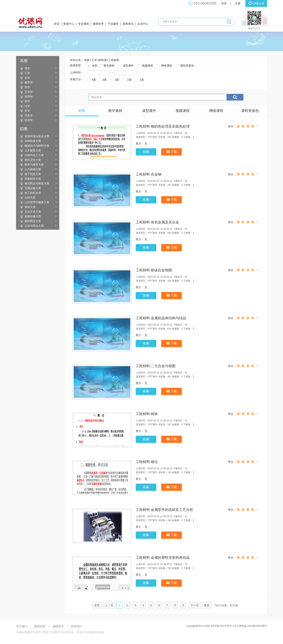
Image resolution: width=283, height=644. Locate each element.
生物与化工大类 (34, 155)
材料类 (103, 60)
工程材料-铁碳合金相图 (154, 270)
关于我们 (22, 626)
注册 (238, 3)
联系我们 (76, 626)
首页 (57, 24)
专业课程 (84, 24)
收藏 (146, 152)
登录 (224, 3)
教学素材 (106, 65)
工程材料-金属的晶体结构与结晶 (161, 318)
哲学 (27, 101)
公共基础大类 (33, 169)
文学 (27, 111)
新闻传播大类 (33, 216)
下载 (172, 152)
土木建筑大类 (33, 150)
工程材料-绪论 (147, 462)
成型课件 (126, 65)
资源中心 (69, 24)
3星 (114, 79)
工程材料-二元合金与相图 (156, 366)
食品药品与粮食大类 (37, 183)
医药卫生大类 (33, 160)
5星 (91, 79)
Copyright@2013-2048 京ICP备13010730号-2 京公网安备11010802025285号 (226, 626)
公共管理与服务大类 (37, 202)
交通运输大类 (33, 188)
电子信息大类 (33, 174)
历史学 (29, 115)
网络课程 (164, 65)
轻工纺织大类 (33, 193)
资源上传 (256, 4)
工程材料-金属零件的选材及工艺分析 (165, 510)
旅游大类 (30, 207)
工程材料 (114, 60)
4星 (102, 79)
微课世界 (98, 24)
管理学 (29, 97)
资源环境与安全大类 (37, 136)
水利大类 (30, 198)
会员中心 (143, 24)
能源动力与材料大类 (37, 146)
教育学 (29, 82)
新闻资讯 (128, 24)
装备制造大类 (33, 179)
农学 (27, 78)
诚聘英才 (58, 626)
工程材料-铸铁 (147, 414)
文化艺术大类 (33, 212)
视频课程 (145, 65)
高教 (87, 60)
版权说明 (40, 626)
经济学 (29, 120)
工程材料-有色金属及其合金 (157, 222)
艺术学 (29, 92)
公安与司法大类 (34, 226)
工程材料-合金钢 (149, 174)
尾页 (207, 605)
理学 (27, 68)
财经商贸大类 (33, 221)
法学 (27, 106)
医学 (27, 87)
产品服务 (113, 24)
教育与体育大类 (34, 165)
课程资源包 (184, 65)
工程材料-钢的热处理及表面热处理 (163, 126)
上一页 (109, 605)
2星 (127, 79)
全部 (92, 65)
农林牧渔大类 (33, 141)
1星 (139, 79)
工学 (27, 73)
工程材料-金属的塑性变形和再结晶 (163, 558)
